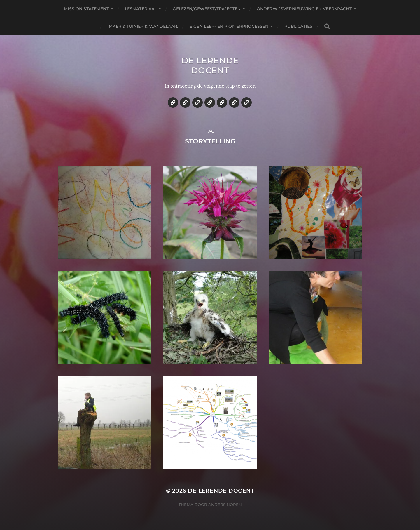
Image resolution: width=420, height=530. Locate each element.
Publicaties (298, 26)
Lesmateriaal (141, 9)
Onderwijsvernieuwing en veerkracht (304, 9)
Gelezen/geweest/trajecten (207, 9)
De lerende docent (210, 65)
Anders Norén (225, 505)
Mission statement (86, 9)
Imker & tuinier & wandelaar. (143, 26)
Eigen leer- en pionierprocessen (229, 26)
